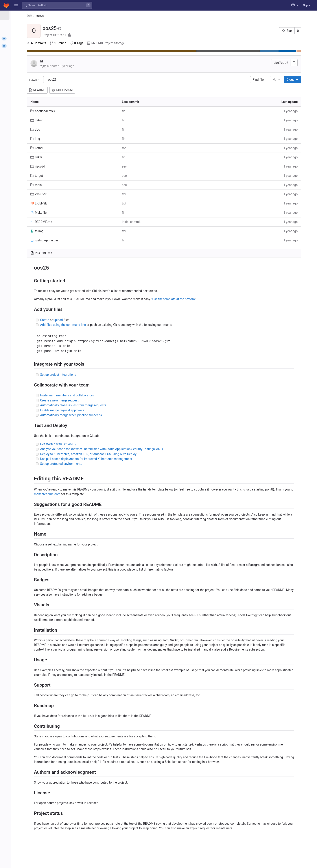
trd (150, 194)
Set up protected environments (94, 464)
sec (150, 166)
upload (91, 320)
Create (78, 320)
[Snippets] (28, 97)
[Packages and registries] (28, 68)
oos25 (86, 80)
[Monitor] (28, 75)
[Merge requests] (28, 46)
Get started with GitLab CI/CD (94, 444)
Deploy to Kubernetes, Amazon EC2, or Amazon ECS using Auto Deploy (122, 454)
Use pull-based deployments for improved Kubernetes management (119, 459)
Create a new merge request (93, 400)
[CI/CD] (28, 53)
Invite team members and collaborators (100, 395)
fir (149, 111)
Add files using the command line (96, 325)
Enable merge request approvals (95, 410)
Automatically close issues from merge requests (106, 405)
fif (75, 61)
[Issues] (28, 39)
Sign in (307, 5)
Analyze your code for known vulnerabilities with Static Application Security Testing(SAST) (135, 449)
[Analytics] (28, 82)
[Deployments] (28, 60)
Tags (110, 43)
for (150, 148)
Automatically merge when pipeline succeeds (104, 415)
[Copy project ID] (103, 35)
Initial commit (157, 222)
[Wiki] (28, 89)
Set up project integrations (91, 375)
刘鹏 (63, 16)
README (70, 90)
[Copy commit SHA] (306, 63)
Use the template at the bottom (207, 299)
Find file (270, 80)
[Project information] (28, 24)
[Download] (288, 80)
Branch (91, 43)
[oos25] (28, 15)
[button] (16, 5)
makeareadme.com (109, 494)
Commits (70, 43)
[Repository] (28, 31)
